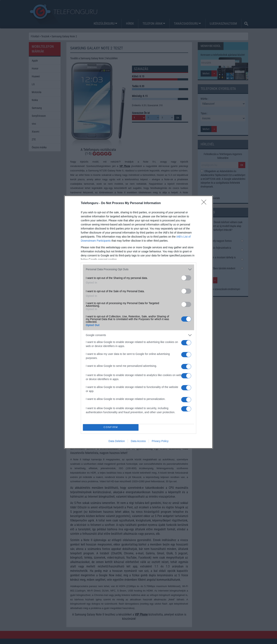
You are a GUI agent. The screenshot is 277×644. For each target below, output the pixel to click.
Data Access (138, 441)
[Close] (205, 203)
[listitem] (138, 269)
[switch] (186, 278)
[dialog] (138, 322)
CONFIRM (111, 427)
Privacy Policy (160, 441)
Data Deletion (117, 441)
